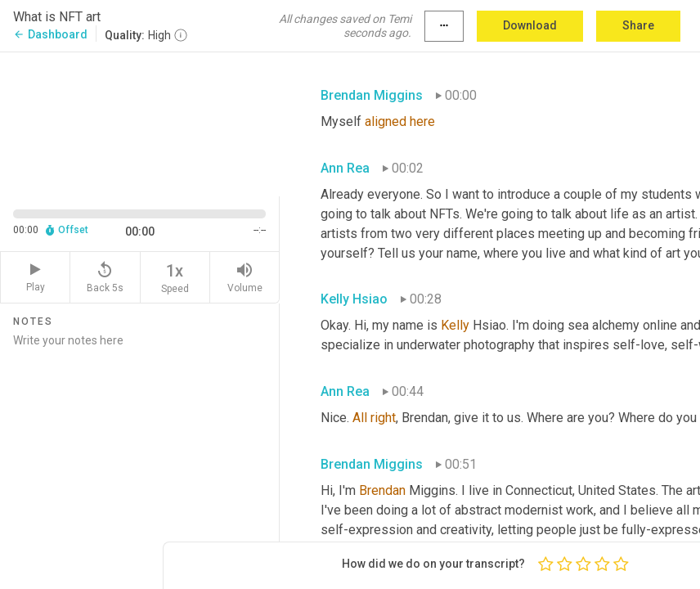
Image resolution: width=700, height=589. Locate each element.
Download (530, 25)
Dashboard (50, 34)
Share (638, 25)
